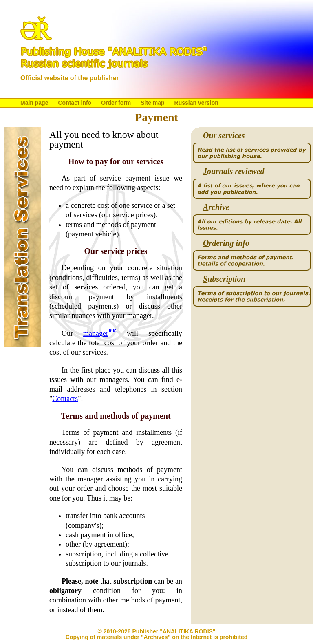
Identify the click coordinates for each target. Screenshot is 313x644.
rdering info (226, 243)
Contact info (75, 103)
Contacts (65, 399)
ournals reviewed (234, 171)
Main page (34, 103)
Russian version (196, 103)
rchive (216, 207)
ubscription (224, 279)
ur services (224, 136)
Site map (152, 103)
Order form (116, 103)
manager (96, 333)
